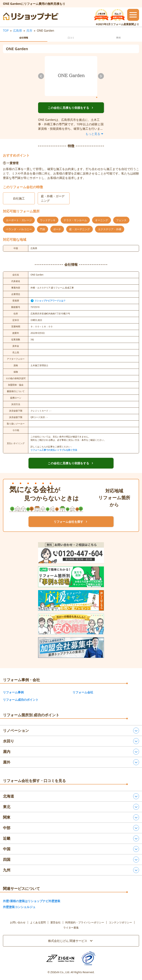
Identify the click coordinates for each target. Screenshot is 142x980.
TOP (6, 31)
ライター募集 (71, 928)
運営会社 (55, 922)
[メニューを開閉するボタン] (133, 15)
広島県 (18, 31)
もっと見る (95, 134)
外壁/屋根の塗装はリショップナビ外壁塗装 (32, 901)
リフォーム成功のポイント (21, 700)
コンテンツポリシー (120, 922)
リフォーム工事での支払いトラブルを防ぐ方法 (54, 450)
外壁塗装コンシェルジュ (19, 907)
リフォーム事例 (13, 692)
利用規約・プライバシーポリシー (85, 922)
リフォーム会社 (83, 692)
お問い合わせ (18, 922)
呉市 (29, 31)
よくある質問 (38, 922)
